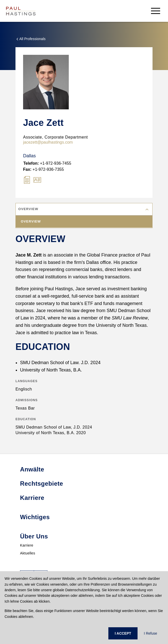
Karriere (27, 545)
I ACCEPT (123, 633)
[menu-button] (156, 11)
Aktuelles (28, 553)
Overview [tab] (31, 221)
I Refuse (150, 633)
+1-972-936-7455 (47, 163)
